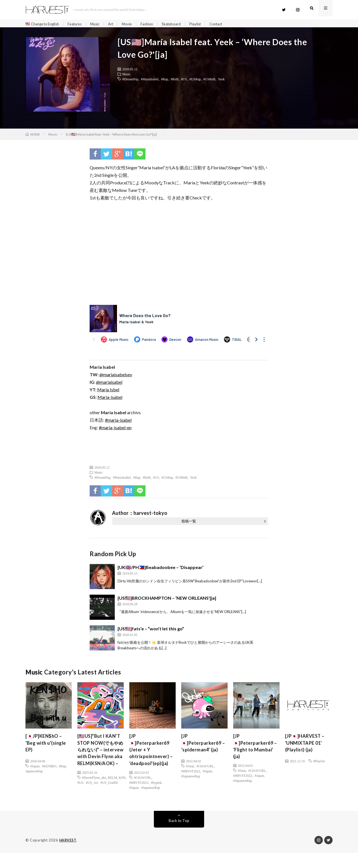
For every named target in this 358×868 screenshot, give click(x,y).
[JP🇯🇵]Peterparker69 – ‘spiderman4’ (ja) (203, 746)
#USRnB (209, 81)
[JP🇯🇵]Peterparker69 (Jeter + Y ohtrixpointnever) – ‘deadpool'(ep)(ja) (151, 757)
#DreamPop (130, 81)
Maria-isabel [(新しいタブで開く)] (110, 399)
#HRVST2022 (191, 773)
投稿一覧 (189, 523)
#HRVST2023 (139, 795)
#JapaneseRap (151, 800)
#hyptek (156, 795)
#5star (190, 768)
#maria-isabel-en (115, 429)
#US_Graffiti (109, 803)
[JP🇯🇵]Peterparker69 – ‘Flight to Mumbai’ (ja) (255, 750)
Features (79, 24)
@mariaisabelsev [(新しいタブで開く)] (116, 376)
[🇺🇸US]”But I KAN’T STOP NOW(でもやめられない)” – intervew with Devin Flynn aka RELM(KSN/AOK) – (100, 761)
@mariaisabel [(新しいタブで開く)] (109, 384)
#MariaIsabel (150, 81)
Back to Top (179, 836)
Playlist (206, 24)
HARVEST (68, 855)
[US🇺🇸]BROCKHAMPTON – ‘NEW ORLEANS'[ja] (167, 600)
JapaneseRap (34, 773)
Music (101, 24)
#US (184, 81)
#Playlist (319, 763)
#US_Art (92, 803)
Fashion (155, 24)
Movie (135, 24)
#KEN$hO (49, 768)
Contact (228, 24)
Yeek (221, 81)
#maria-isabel (118, 422)
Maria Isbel (108, 391)
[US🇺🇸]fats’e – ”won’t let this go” (151, 630)
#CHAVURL (143, 790)
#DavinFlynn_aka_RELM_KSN (104, 798)
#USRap (195, 81)
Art (118, 24)
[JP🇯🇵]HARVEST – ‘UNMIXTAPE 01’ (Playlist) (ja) (307, 746)
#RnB (175, 81)
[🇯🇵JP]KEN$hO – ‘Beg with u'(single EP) (47, 746)
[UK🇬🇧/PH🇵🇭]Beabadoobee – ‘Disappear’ (161, 569)
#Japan (35, 768)
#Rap (165, 81)
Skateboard (181, 24)
